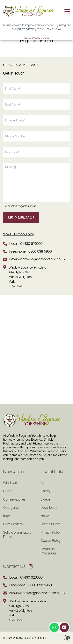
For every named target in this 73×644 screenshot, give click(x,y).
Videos (46, 499)
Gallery (45, 491)
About (45, 483)
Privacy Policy (51, 532)
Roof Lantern (13, 524)
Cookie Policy (53, 29)
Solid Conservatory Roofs (17, 535)
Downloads (49, 508)
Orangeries (11, 508)
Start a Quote (50, 524)
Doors (8, 491)
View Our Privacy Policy (18, 234)
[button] (66, 11)
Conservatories (14, 499)
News (45, 516)
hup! (6, 516)
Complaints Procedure (49, 551)
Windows (10, 483)
